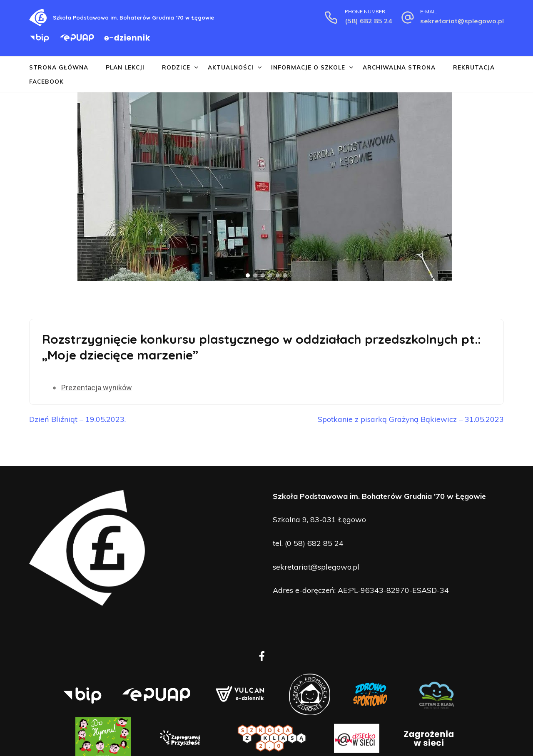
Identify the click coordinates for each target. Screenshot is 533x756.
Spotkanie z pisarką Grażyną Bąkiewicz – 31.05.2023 (411, 419)
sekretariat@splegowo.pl (462, 21)
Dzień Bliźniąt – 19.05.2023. (77, 419)
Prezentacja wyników (97, 388)
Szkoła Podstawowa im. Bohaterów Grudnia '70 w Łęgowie (133, 17)
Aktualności (231, 67)
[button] (9, 187)
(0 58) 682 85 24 (314, 543)
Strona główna (59, 67)
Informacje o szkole (308, 67)
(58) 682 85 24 (369, 21)
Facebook (46, 81)
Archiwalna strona (399, 67)
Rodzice (176, 67)
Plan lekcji (125, 67)
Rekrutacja (474, 67)
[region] (266, 187)
